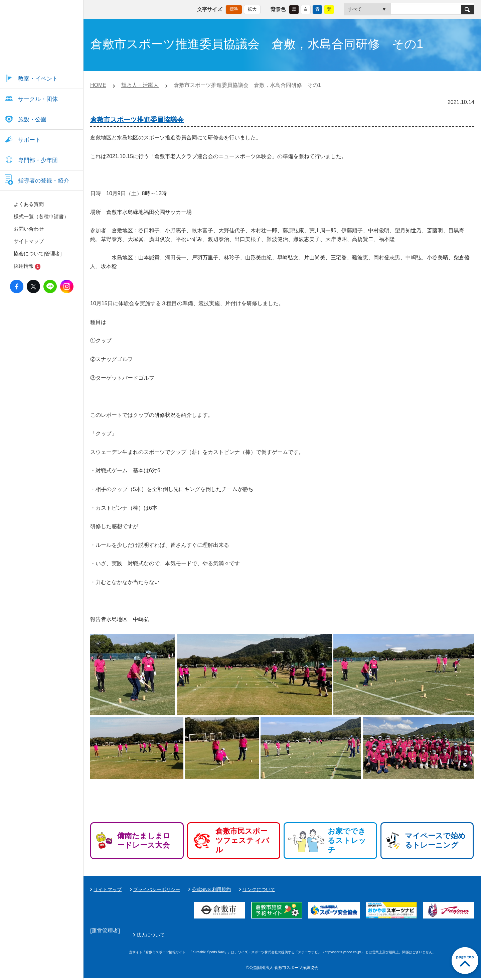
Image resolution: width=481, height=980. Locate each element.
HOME (98, 85)
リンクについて (259, 889)
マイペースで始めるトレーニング (435, 840)
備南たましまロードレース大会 (144, 840)
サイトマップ (108, 889)
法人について (308, 936)
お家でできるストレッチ (347, 840)
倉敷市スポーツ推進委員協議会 (137, 120)
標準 (234, 9)
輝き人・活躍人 (140, 85)
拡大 (252, 9)
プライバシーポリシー (157, 889)
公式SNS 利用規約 (211, 889)
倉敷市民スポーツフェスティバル (242, 840)
